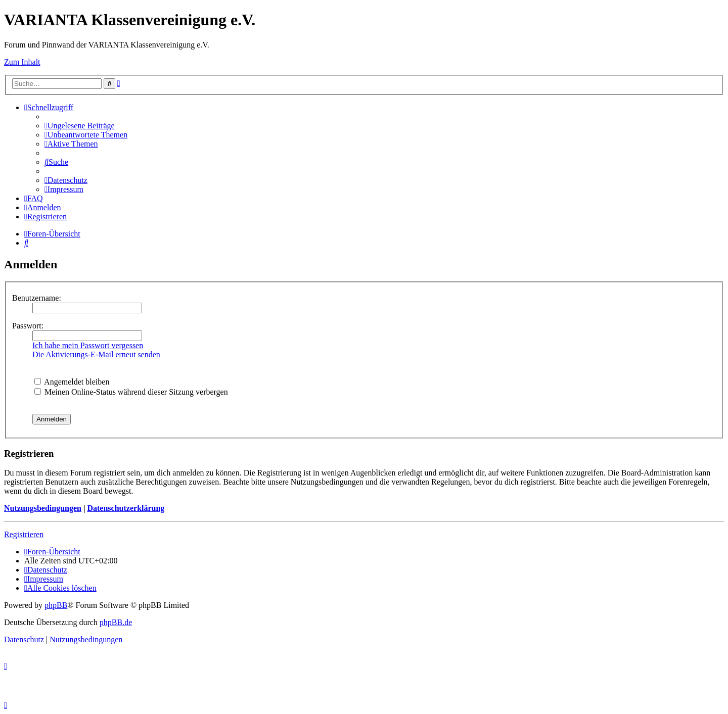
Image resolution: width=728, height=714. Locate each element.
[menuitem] (80, 126)
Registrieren (24, 534)
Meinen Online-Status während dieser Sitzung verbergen (131, 392)
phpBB (56, 605)
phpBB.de (116, 622)
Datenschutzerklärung (126, 508)
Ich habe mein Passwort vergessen (88, 345)
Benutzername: (37, 298)
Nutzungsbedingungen (43, 508)
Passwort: (28, 326)
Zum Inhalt (22, 62)
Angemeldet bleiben (72, 382)
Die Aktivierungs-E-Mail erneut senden (96, 354)
